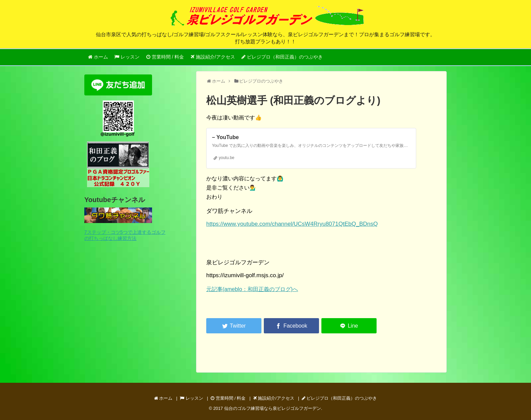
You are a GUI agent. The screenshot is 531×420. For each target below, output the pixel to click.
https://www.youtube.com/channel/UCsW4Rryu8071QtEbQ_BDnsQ (292, 224)
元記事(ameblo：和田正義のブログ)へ (252, 289)
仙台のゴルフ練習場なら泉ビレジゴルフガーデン (273, 408)
